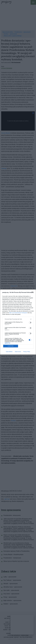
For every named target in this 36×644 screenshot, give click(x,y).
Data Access (18, 352)
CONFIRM (11, 346)
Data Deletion (9, 352)
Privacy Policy (27, 352)
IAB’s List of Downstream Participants (18, 313)
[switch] (30, 323)
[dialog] (18, 322)
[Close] (33, 293)
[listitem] (18, 319)
